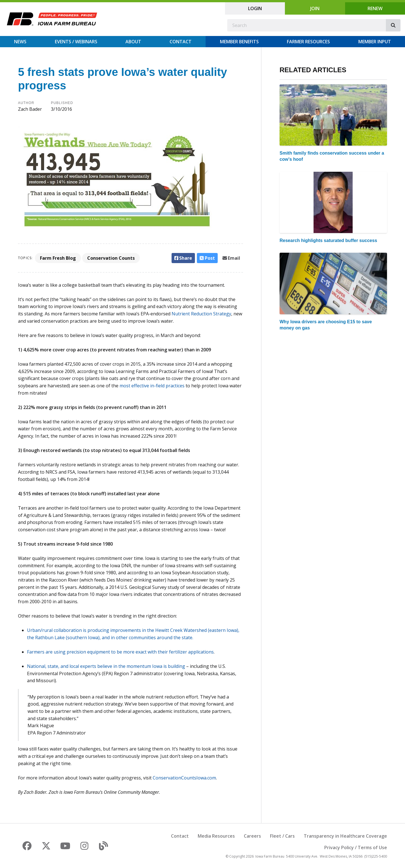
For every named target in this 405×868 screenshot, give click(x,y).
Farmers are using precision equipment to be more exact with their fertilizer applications (120, 652)
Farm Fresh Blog (58, 258)
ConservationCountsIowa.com (184, 778)
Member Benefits (239, 42)
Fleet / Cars (282, 836)
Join (315, 8)
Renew (375, 8)
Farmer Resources (308, 42)
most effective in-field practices (152, 386)
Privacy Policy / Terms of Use (356, 847)
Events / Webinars (76, 42)
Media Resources (216, 836)
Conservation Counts (111, 258)
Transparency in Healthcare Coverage (345, 836)
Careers (252, 836)
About (133, 42)
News (20, 42)
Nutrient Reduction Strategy (201, 314)
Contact (181, 42)
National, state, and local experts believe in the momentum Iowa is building (106, 666)
